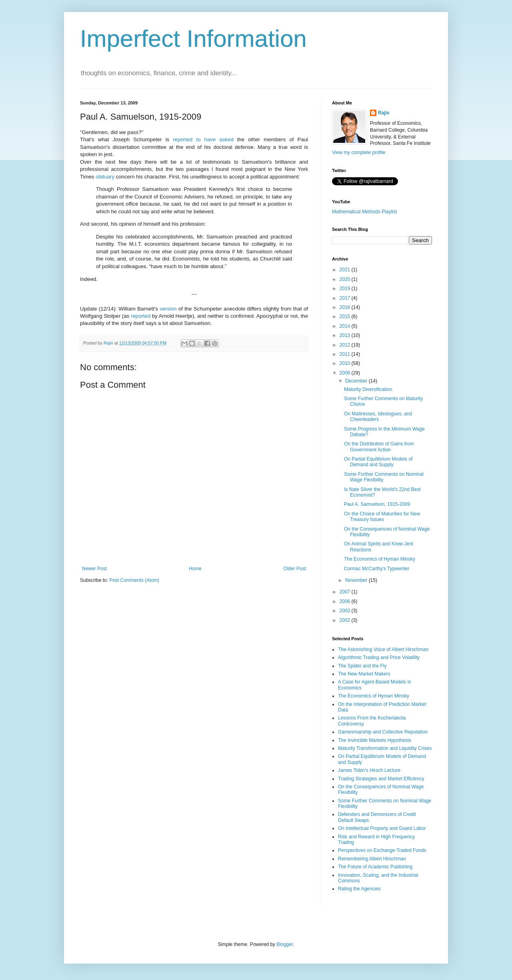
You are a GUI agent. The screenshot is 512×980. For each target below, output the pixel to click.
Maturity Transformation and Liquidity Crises (385, 748)
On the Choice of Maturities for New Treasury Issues (382, 517)
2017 (346, 298)
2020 (346, 279)
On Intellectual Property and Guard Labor (382, 828)
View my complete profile (359, 152)
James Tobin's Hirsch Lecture (369, 770)
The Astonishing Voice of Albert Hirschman (383, 649)
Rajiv (384, 113)
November (357, 580)
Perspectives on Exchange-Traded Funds (382, 850)
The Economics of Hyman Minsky (380, 559)
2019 (346, 289)
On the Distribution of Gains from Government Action (379, 447)
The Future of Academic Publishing (375, 867)
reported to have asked (203, 139)
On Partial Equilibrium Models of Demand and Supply (378, 462)
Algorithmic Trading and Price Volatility (379, 657)
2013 (346, 335)
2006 (346, 601)
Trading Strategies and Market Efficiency (381, 779)
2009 (346, 373)
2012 (346, 345)
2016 (346, 307)
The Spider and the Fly (362, 666)
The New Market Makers (364, 674)
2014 (346, 326)
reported (141, 316)
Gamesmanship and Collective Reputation (383, 732)
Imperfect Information (193, 39)
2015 (346, 317)
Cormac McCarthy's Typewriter (377, 569)
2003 (346, 611)
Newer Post (94, 569)
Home (195, 569)
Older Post (295, 569)
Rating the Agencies (359, 889)
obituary (105, 177)
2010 (346, 363)
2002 (346, 620)
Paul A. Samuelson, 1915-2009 (377, 504)
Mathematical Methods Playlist (364, 212)
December (357, 381)
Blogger (285, 944)
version (168, 309)
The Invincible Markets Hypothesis (375, 740)
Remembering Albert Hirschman (372, 859)
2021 (346, 270)
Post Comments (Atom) (134, 580)
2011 (346, 354)
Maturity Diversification (368, 389)
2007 (346, 592)
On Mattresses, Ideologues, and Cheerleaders (378, 417)
